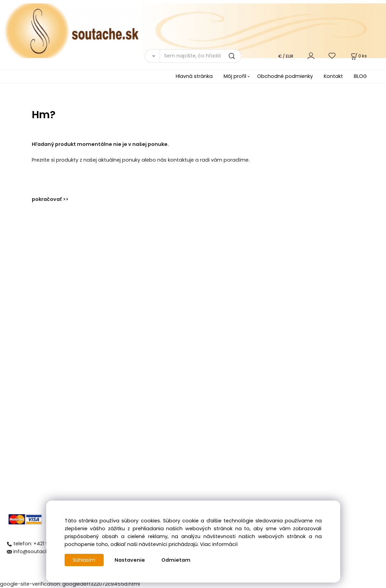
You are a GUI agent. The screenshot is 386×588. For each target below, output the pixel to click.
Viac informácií (219, 544)
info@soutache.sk (36, 551)
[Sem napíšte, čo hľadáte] (201, 56)
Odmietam (176, 560)
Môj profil (235, 76)
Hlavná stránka (194, 76)
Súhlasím (84, 560)
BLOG (360, 76)
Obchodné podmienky (285, 76)
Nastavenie (130, 560)
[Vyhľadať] (152, 56)
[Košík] (358, 56)
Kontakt (333, 76)
